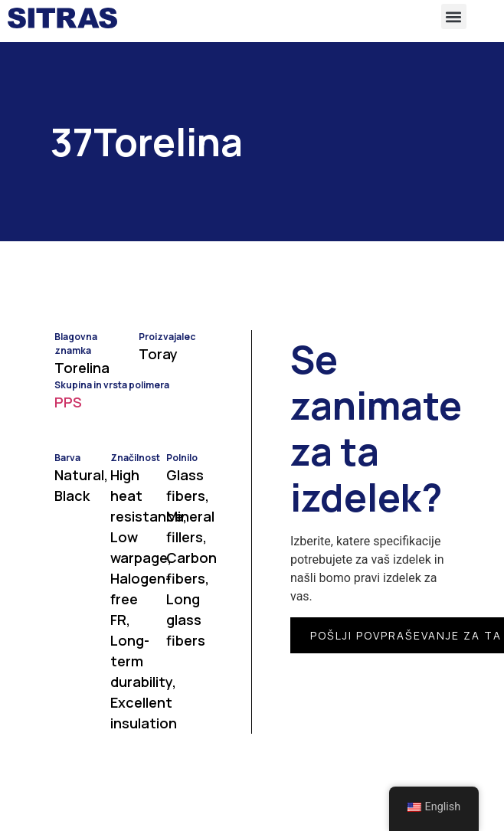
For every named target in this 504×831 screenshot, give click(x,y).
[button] (454, 16)
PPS (68, 402)
